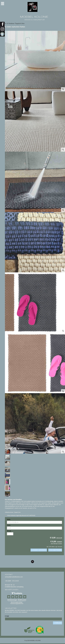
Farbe (9, 525)
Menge (9, 531)
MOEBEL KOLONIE (34, 17)
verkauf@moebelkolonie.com (14, 577)
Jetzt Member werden (56, 544)
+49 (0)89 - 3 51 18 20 (12, 581)
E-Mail (7, 616)
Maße (9, 519)
